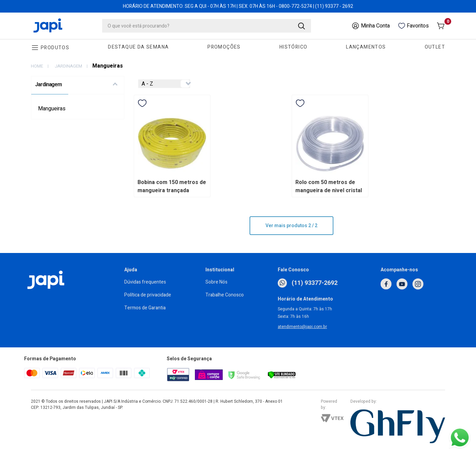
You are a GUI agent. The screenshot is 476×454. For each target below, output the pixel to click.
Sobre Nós (216, 282)
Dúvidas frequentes (145, 282)
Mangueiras (52, 109)
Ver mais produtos (291, 226)
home (37, 66)
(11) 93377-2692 (308, 283)
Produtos (55, 48)
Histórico (294, 47)
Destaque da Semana (138, 47)
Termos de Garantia (145, 308)
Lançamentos (366, 47)
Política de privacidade (148, 295)
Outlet (435, 47)
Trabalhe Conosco (225, 295)
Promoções (224, 47)
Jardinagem (68, 66)
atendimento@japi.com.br (302, 327)
